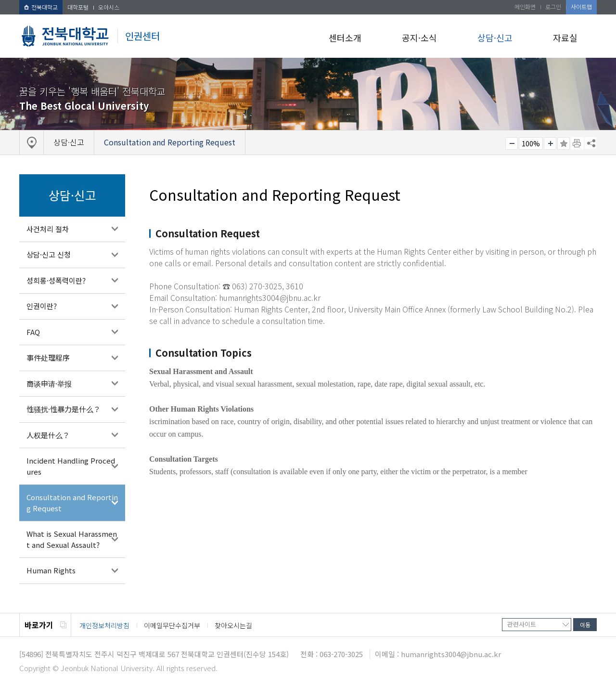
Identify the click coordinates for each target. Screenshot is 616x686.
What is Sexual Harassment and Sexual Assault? (72, 539)
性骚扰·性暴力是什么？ (64, 409)
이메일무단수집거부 (172, 625)
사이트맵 (581, 6)
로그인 (553, 6)
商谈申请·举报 (49, 383)
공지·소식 (419, 38)
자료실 (565, 38)
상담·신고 (495, 38)
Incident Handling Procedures (71, 466)
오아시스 (109, 7)
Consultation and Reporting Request (72, 503)
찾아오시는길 (233, 625)
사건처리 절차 (48, 229)
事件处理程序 (48, 357)
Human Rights (51, 570)
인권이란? (42, 306)
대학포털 (78, 7)
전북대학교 (41, 7)
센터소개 (345, 38)
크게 (550, 143)
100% (531, 143)
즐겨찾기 (564, 143)
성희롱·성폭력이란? (56, 280)
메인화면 (525, 6)
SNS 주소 (590, 143)
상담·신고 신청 (49, 254)
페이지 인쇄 (577, 143)
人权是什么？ (48, 435)
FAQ (33, 332)
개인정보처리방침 (104, 625)
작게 (512, 143)
